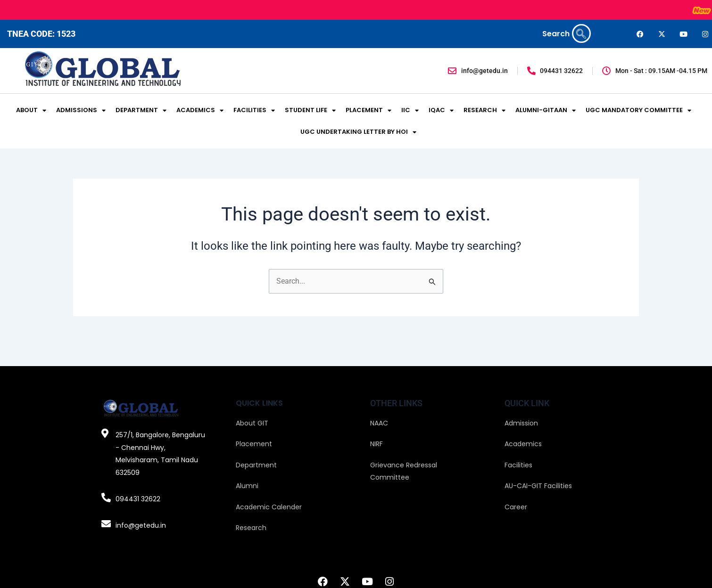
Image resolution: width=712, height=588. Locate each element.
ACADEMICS (200, 110)
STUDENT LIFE (310, 110)
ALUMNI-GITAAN (546, 110)
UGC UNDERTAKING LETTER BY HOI (358, 132)
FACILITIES (254, 110)
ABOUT (31, 110)
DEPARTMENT (141, 110)
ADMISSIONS (81, 110)
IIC (410, 110)
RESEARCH (484, 110)
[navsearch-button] (581, 33)
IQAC (441, 110)
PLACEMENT (368, 110)
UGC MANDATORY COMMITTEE (638, 110)
